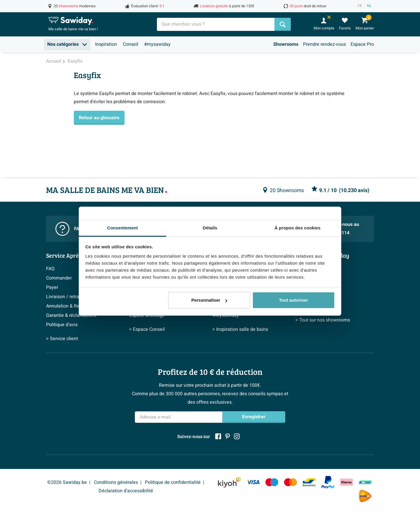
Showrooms (286, 44)
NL (369, 6)
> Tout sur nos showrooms (323, 320)
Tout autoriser (294, 300)
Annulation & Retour (67, 306)
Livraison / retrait (64, 297)
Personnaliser (209, 300)
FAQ (50, 269)
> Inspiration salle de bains (240, 329)
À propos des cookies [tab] (297, 228)
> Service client (62, 339)
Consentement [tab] (122, 228)
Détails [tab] (210, 228)
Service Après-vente (72, 255)
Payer (52, 287)
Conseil (131, 44)
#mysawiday (157, 44)
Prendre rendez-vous (324, 44)
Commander (59, 278)
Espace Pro (362, 44)
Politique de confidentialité (173, 482)
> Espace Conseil (147, 329)
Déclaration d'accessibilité (126, 491)
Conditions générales (116, 482)
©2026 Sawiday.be (67, 482)
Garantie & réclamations (71, 315)
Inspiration (106, 44)
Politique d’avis (62, 325)
